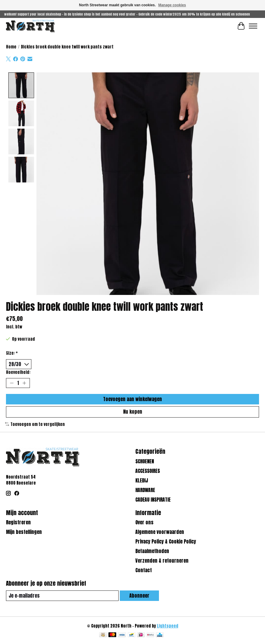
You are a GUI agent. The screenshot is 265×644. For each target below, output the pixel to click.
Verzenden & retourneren (162, 561)
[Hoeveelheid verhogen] (24, 383)
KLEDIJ (142, 480)
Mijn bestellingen (24, 532)
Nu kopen (133, 412)
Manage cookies (172, 5)
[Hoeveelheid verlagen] (12, 383)
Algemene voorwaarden (160, 532)
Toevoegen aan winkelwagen (132, 399)
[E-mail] (62, 596)
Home (11, 47)
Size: (12, 353)
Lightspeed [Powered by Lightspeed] (168, 626)
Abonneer (139, 596)
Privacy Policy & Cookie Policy (166, 542)
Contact (144, 570)
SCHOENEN (145, 461)
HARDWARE (145, 490)
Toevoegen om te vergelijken (35, 424)
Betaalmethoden (152, 551)
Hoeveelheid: (18, 372)
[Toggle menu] (253, 26)
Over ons (144, 523)
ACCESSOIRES (148, 471)
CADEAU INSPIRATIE (153, 500)
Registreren (18, 523)
